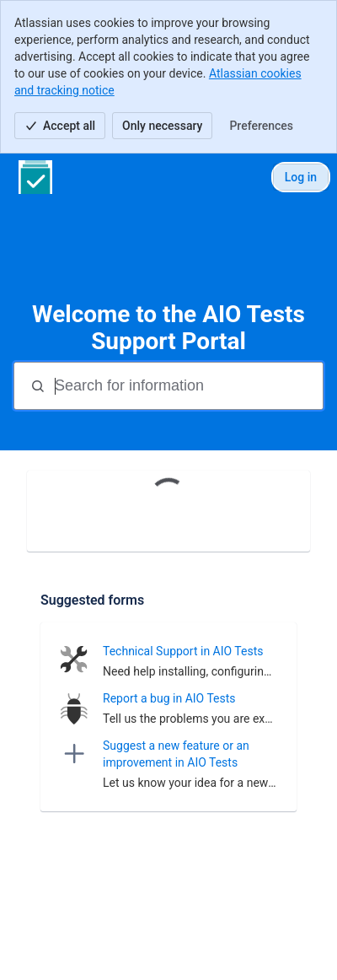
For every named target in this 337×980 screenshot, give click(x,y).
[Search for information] (187, 386)
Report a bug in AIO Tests (169, 698)
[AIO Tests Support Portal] (35, 177)
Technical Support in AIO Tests (183, 651)
